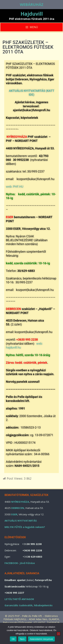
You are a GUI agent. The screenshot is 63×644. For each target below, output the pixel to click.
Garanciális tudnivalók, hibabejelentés (29, 605)
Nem (22, 639)
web (9, 187)
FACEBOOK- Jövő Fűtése (20, 563)
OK (13, 639)
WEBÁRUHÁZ (32, 4)
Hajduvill (32, 14)
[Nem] (58, 634)
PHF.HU (18, 187)
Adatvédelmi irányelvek (41, 639)
